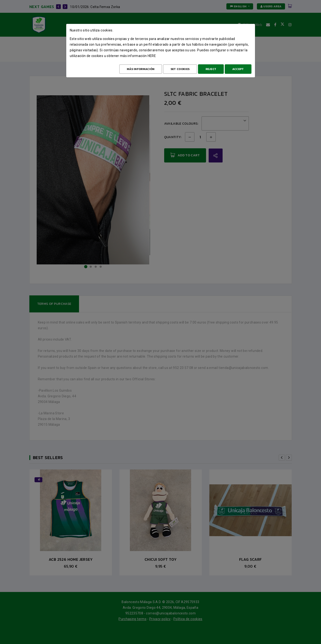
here (152, 56)
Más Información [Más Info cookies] (141, 69)
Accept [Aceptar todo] (238, 69)
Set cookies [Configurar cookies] (180, 69)
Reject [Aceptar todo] (211, 69)
